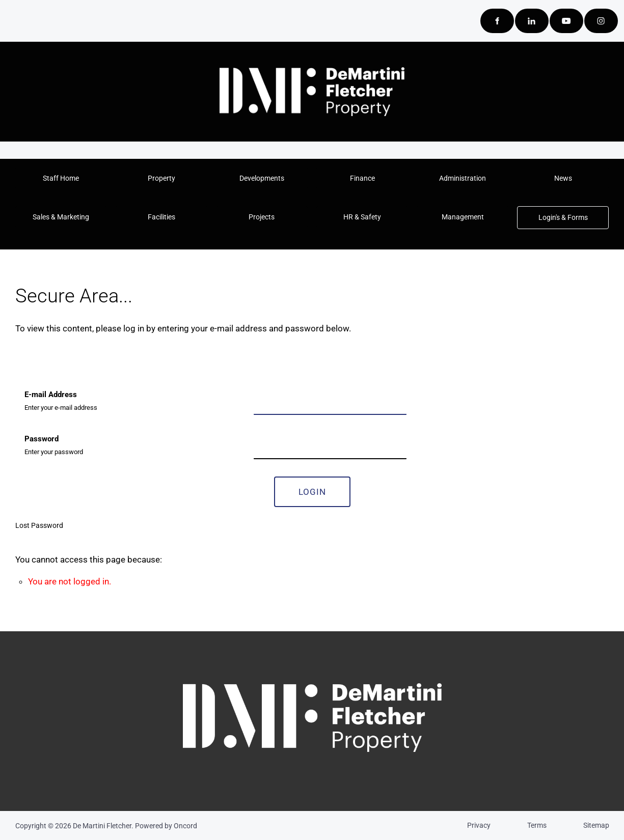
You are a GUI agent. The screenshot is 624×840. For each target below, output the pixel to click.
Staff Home (61, 174)
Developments (262, 174)
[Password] (330, 446)
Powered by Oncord (166, 826)
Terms (537, 825)
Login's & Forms (548, 213)
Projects (232, 213)
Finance (362, 174)
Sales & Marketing (50, 213)
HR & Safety (339, 213)
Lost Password (39, 525)
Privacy (479, 825)
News (563, 174)
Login (312, 492)
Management (442, 213)
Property (161, 174)
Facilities (133, 213)
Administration (463, 174)
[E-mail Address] (330, 401)
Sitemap (596, 825)
